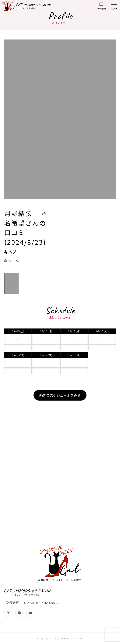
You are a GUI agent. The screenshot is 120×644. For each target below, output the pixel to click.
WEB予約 (101, 6)
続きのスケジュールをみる (60, 395)
